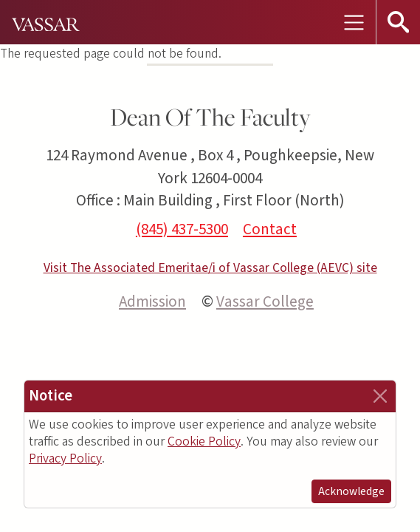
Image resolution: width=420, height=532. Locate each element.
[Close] (380, 396)
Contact (270, 229)
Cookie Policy (204, 441)
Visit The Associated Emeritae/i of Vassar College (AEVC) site (210, 268)
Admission (152, 301)
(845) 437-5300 (182, 229)
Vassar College (265, 301)
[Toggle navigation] (354, 22)
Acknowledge (351, 491)
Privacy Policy (65, 458)
